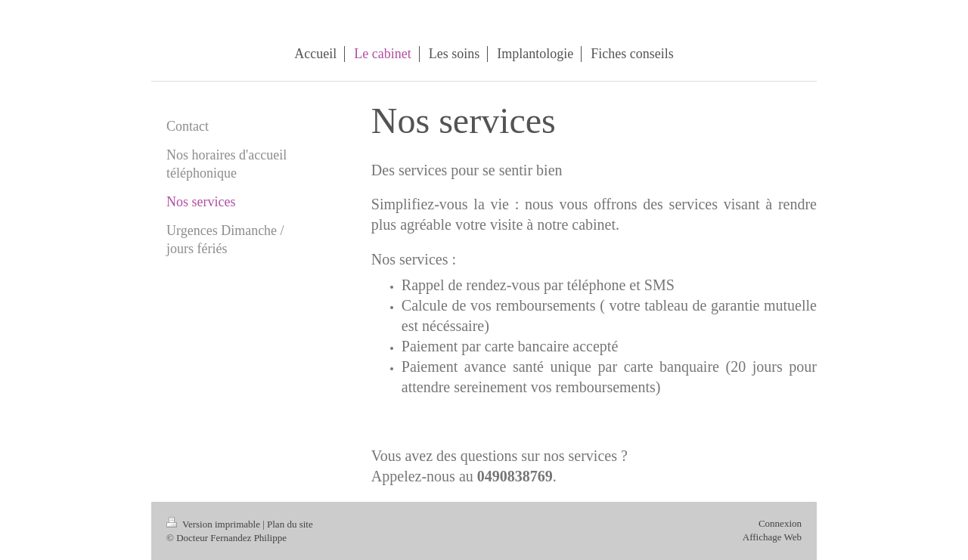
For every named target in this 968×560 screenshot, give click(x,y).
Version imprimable (214, 524)
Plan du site (290, 524)
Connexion (780, 523)
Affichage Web (772, 537)
